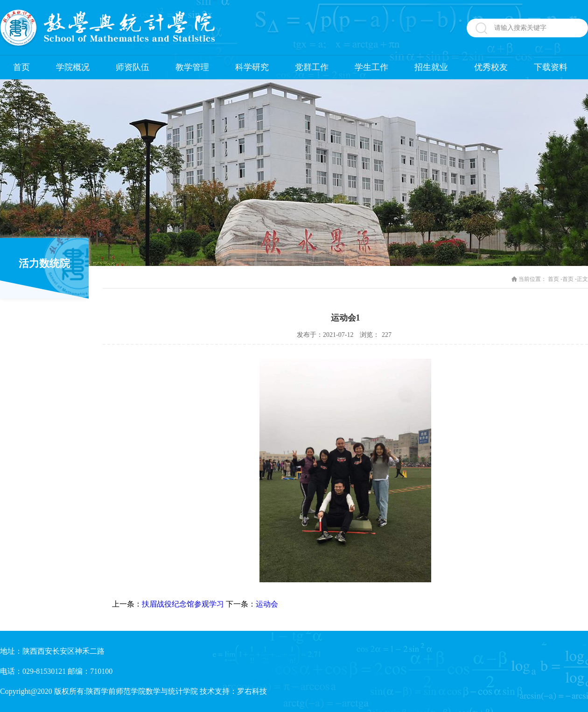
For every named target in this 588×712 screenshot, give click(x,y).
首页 (21, 67)
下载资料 (551, 67)
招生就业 (431, 67)
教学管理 (192, 67)
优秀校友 (491, 67)
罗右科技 (252, 691)
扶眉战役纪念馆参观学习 (183, 604)
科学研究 (252, 67)
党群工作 (312, 67)
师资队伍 (133, 67)
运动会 (267, 604)
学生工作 (371, 67)
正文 (582, 279)
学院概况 (73, 67)
